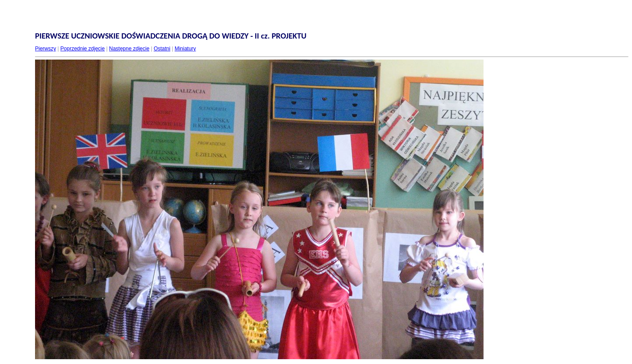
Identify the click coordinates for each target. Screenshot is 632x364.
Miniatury (185, 49)
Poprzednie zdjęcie (83, 49)
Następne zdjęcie (129, 49)
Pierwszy (46, 49)
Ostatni (162, 49)
